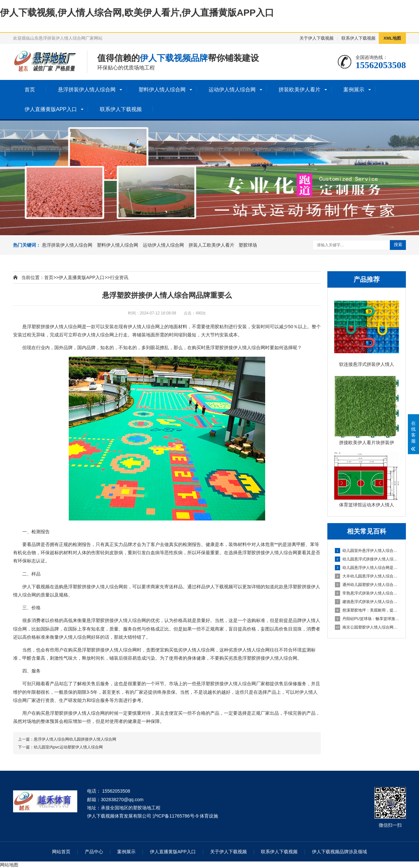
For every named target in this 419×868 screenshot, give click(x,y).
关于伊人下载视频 (317, 38)
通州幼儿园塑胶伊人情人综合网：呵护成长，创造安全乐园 (367, 585)
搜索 (398, 245)
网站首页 (61, 852)
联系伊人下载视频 (358, 38)
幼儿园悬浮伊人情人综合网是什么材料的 (367, 568)
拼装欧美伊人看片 (300, 90)
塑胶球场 (248, 245)
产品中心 (94, 852)
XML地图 (392, 38)
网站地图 (9, 865)
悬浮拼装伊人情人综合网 (87, 90)
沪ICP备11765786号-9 (175, 816)
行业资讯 (119, 277)
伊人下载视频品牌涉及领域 (339, 852)
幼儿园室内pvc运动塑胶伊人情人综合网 (68, 747)
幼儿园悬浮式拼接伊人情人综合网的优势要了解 (367, 559)
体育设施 (209, 816)
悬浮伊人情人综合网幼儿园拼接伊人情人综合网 (75, 739)
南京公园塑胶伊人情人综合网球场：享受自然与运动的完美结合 (367, 627)
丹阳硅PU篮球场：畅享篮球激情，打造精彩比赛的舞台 (367, 619)
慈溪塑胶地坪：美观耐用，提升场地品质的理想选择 (367, 610)
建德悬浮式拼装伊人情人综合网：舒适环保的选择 (367, 602)
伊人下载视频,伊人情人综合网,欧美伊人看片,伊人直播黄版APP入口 (137, 13)
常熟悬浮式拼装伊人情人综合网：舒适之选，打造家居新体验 (367, 593)
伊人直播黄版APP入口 (51, 109)
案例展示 (354, 90)
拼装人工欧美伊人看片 (211, 245)
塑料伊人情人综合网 (162, 90)
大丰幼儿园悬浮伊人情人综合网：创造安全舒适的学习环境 (367, 576)
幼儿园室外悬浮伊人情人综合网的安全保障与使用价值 (367, 551)
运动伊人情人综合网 (232, 90)
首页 (30, 90)
